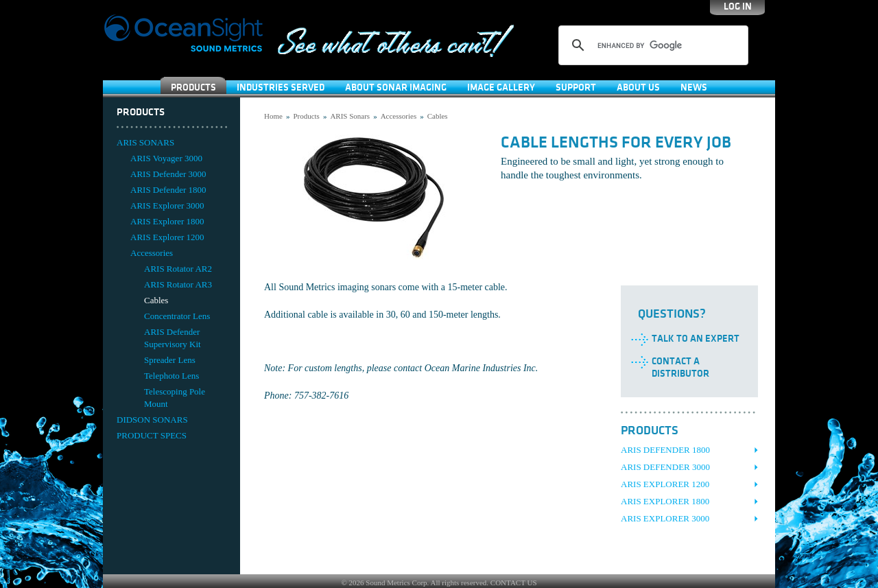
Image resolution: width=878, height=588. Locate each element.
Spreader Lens (170, 360)
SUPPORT (576, 87)
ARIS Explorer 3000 (167, 205)
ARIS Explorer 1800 (167, 221)
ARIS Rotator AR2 (178, 269)
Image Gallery (501, 87)
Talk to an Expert (696, 339)
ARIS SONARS (145, 142)
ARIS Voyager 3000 (166, 158)
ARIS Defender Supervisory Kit (173, 338)
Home (273, 116)
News (694, 87)
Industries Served (281, 87)
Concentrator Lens (177, 316)
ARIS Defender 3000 (168, 174)
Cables (156, 300)
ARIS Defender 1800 (168, 190)
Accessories (152, 253)
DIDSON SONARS (152, 420)
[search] (651, 45)
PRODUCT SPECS (152, 435)
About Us (638, 87)
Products (193, 87)
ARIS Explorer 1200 (167, 237)
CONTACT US (514, 583)
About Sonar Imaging (396, 87)
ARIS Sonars (350, 116)
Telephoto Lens (171, 376)
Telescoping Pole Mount (175, 398)
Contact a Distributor (680, 367)
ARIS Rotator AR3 (178, 284)
